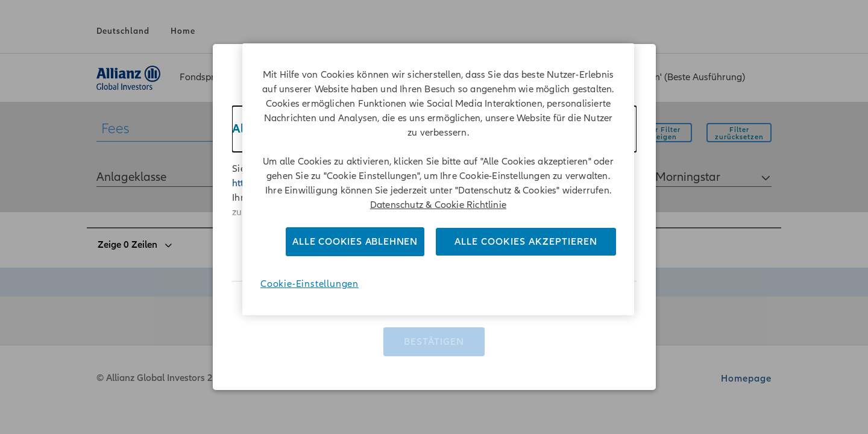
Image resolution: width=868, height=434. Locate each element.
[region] (438, 179)
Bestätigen (434, 337)
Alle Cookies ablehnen (355, 242)
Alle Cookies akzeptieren (526, 242)
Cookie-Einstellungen (310, 284)
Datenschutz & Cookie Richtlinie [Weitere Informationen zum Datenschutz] (438, 205)
